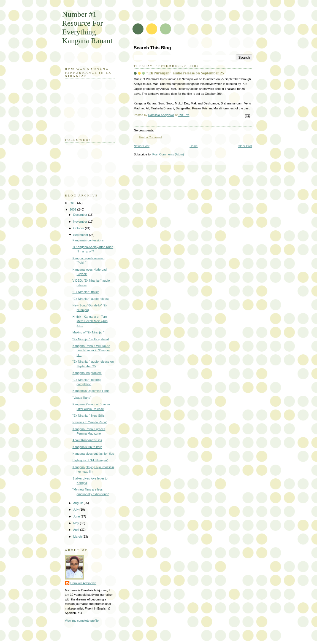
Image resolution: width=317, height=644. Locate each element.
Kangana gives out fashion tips (93, 454)
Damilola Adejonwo (83, 583)
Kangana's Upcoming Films (91, 391)
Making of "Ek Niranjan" (88, 332)
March (78, 537)
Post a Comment (151, 137)
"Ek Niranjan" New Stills (89, 416)
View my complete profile (82, 621)
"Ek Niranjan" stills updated (91, 339)
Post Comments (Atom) (168, 154)
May (77, 523)
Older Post (245, 146)
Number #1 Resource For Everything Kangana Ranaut (87, 27)
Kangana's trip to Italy (87, 447)
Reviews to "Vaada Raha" (90, 422)
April (77, 530)
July (76, 510)
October (79, 228)
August (78, 503)
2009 (74, 209)
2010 (74, 203)
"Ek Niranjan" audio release (91, 299)
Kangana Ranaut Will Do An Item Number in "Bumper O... (91, 350)
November (81, 222)
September (81, 235)
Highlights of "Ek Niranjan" (90, 460)
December (81, 215)
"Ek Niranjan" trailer (86, 292)
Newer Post (142, 146)
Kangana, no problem (87, 373)
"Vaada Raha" (82, 398)
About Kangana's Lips (87, 440)
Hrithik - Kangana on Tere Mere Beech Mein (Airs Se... (90, 321)
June (77, 516)
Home (193, 146)
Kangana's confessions (88, 240)
